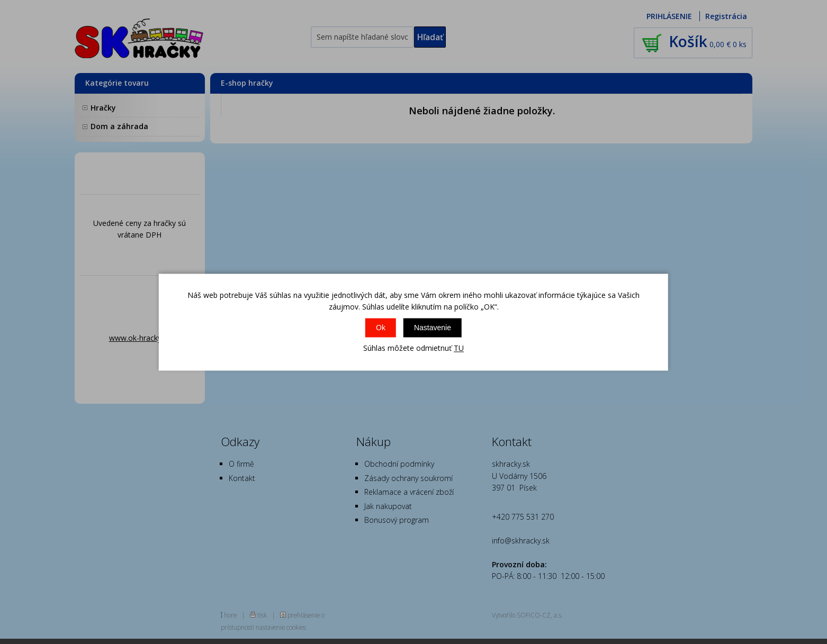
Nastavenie (433, 328)
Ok (381, 328)
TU (459, 348)
